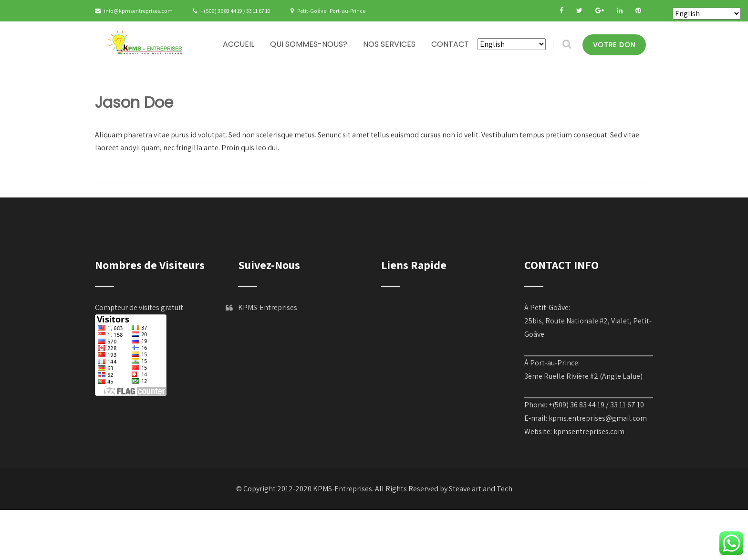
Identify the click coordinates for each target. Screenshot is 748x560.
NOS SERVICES (389, 44)
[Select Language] (512, 44)
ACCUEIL (239, 44)
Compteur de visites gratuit (139, 307)
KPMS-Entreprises (268, 307)
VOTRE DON (614, 45)
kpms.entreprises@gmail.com (598, 418)
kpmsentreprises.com (589, 431)
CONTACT (450, 44)
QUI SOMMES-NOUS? (309, 44)
